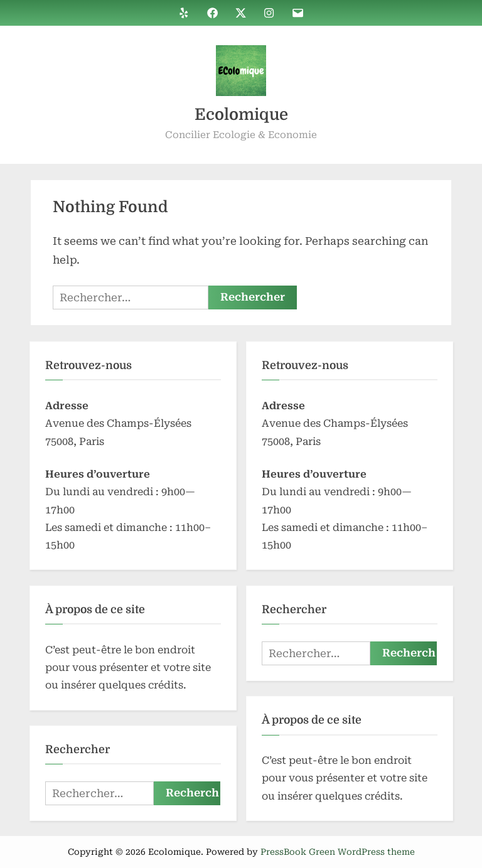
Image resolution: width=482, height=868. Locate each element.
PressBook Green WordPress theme (338, 852)
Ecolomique (241, 115)
